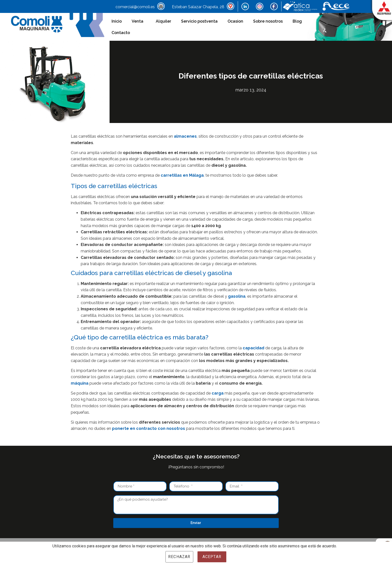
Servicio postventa (199, 21)
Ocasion (235, 21)
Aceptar (212, 557)
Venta (139, 21)
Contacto (121, 33)
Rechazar (179, 557)
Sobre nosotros (268, 21)
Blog (297, 21)
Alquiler (163, 21)
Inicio (117, 21)
